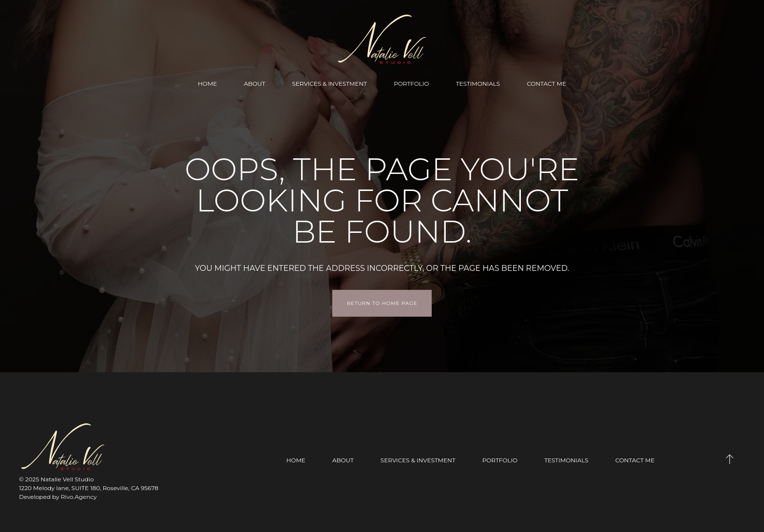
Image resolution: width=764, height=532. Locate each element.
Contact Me (546, 84)
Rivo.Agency (79, 497)
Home (207, 84)
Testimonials (478, 84)
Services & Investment (329, 84)
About (254, 84)
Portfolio (411, 84)
